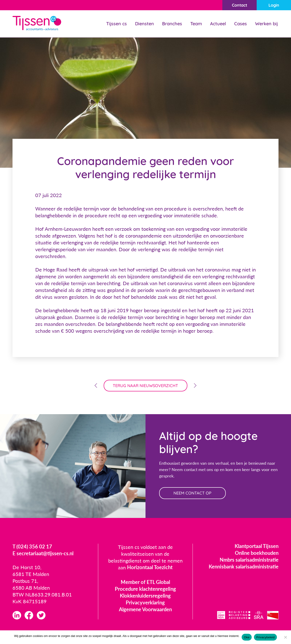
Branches (172, 24)
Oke (247, 637)
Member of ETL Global (145, 582)
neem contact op (193, 493)
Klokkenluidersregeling (145, 596)
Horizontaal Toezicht (150, 568)
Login (274, 5)
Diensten (144, 24)
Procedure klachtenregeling (145, 589)
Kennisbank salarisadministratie (244, 567)
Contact (239, 5)
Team (196, 24)
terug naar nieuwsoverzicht (146, 386)
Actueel (218, 24)
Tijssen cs (117, 24)
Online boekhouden (257, 553)
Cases (241, 24)
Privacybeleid (265, 637)
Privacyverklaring (145, 603)
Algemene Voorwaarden (145, 610)
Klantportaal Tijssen (257, 546)
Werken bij (266, 24)
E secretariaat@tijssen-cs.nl (43, 554)
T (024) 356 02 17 (32, 547)
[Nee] (285, 637)
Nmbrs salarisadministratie (249, 560)
